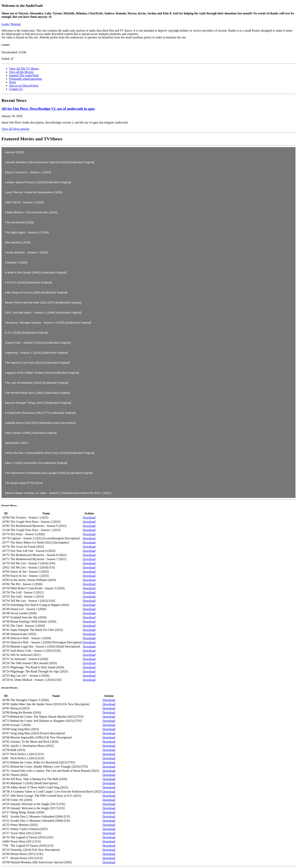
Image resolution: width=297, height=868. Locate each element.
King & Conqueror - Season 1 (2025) (28, 172)
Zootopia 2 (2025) (16, 262)
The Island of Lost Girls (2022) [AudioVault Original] (37, 363)
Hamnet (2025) (14, 152)
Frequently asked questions (26, 79)
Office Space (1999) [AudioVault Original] (31, 433)
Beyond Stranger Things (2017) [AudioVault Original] (38, 403)
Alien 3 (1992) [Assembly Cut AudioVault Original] (36, 463)
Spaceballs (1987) (16, 443)
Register (16, 24)
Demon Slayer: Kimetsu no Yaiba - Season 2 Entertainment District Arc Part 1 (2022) (58, 493)
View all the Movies (21, 72)
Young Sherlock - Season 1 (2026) (27, 252)
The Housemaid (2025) (19, 222)
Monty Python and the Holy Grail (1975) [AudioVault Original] (43, 302)
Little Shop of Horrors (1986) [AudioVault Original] (36, 292)
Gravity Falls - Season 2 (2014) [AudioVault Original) (38, 343)
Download (89, 517)
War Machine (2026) (18, 242)
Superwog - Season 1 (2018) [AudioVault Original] (36, 353)
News (13, 82)
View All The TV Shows (24, 69)
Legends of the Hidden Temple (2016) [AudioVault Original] (42, 373)
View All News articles (16, 129)
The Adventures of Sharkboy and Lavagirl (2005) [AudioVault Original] (49, 473)
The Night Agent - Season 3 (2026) (27, 232)
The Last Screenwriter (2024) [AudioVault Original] (37, 383)
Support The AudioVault (24, 75)
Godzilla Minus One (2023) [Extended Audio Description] (40, 423)
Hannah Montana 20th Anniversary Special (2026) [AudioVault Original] (50, 162)
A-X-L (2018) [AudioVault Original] (26, 333)
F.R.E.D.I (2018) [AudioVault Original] (28, 282)
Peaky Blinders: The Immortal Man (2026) (31, 212)
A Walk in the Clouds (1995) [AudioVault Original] (36, 272)
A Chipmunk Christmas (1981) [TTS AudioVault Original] (40, 413)
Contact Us (16, 89)
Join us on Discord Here (24, 86)
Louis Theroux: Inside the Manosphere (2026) (34, 192)
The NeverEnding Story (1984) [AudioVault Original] (37, 393)
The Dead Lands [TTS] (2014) (24, 483)
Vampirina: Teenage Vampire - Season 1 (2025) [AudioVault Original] (48, 323)
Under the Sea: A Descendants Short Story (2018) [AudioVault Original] (50, 453)
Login (5, 24)
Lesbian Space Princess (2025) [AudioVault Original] (38, 182)
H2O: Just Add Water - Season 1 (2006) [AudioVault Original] (43, 312)
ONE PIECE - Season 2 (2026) (24, 202)
